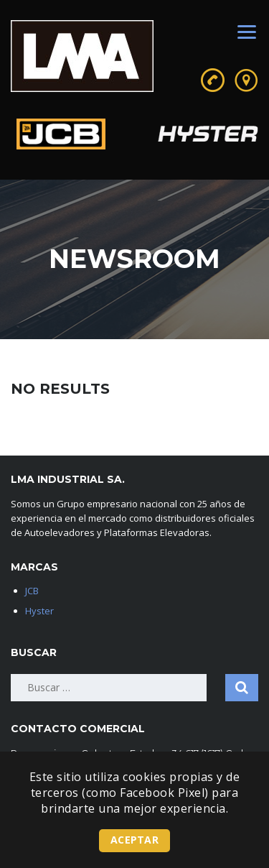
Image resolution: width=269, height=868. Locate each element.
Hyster (39, 611)
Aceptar (134, 840)
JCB (32, 591)
